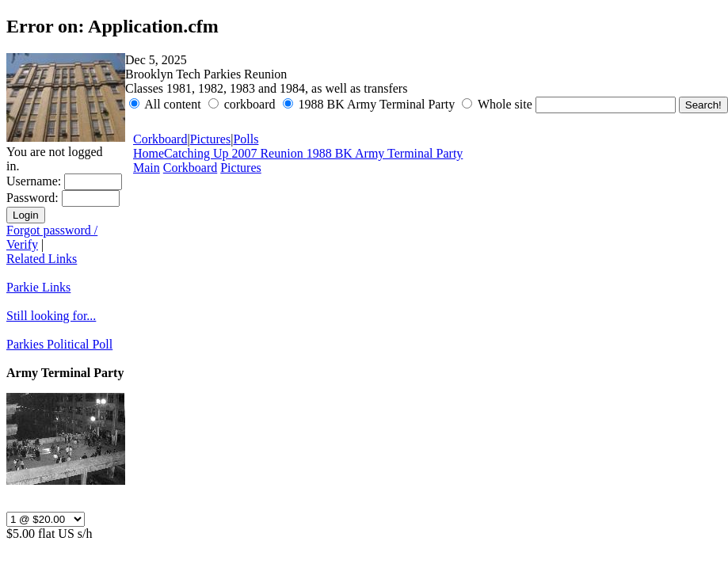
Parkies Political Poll (59, 344)
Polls (246, 139)
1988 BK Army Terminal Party (385, 153)
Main (147, 168)
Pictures (211, 139)
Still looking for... (51, 316)
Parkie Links (38, 287)
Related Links (42, 259)
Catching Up (198, 153)
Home (149, 153)
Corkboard (160, 139)
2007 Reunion (269, 153)
